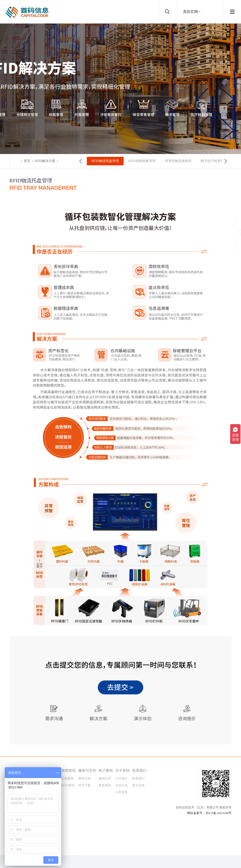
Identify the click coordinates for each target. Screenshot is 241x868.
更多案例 (105, 785)
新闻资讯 (68, 770)
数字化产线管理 (211, 161)
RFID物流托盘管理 (104, 161)
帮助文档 (84, 778)
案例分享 (105, 778)
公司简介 (121, 778)
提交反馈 (138, 785)
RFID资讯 (68, 785)
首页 (27, 161)
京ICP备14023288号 (219, 813)
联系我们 (139, 770)
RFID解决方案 (45, 161)
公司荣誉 (121, 792)
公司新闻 (68, 778)
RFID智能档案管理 (141, 161)
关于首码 (122, 770)
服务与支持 (87, 770)
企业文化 (121, 785)
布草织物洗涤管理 (177, 161)
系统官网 (190, 12)
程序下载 (84, 785)
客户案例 (106, 770)
